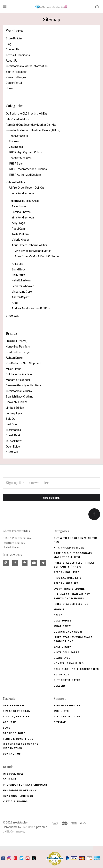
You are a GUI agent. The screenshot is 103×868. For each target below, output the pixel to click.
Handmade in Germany (20, 791)
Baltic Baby (63, 647)
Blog (9, 44)
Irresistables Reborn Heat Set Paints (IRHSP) (33, 130)
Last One (11, 424)
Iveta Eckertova (21, 280)
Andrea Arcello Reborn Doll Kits (31, 308)
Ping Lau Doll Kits (68, 578)
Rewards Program (17, 77)
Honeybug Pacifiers (69, 663)
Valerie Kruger (20, 240)
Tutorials (61, 675)
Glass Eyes (62, 658)
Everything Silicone (69, 589)
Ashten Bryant (21, 297)
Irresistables (13, 430)
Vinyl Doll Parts (67, 652)
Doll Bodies (63, 621)
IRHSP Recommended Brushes (28, 169)
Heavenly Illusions (17, 402)
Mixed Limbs (14, 369)
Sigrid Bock (19, 269)
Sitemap (60, 722)
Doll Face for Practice (19, 374)
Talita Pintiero (20, 234)
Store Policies (14, 38)
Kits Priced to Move (18, 119)
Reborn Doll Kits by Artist (24, 201)
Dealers (60, 686)
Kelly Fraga (18, 223)
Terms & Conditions (18, 55)
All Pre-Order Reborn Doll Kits (27, 188)
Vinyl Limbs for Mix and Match (33, 251)
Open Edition (14, 447)
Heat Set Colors (18, 136)
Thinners (14, 141)
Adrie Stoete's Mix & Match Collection (37, 256)
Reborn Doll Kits (15, 182)
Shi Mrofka (18, 275)
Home (10, 88)
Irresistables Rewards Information (27, 66)
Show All (12, 316)
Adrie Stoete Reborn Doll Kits (29, 245)
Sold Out (11, 419)
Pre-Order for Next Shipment (24, 363)
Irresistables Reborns (71, 604)
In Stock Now (14, 441)
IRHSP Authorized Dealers (25, 175)
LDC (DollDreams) (17, 341)
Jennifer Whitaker (23, 286)
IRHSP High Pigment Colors (25, 152)
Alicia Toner (19, 206)
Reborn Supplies (66, 583)
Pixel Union (28, 827)
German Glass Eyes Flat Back (24, 385)
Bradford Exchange (18, 352)
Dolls (58, 615)
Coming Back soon (68, 632)
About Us (12, 61)
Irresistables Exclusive (19, 391)
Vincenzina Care (22, 292)
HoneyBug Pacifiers (18, 347)
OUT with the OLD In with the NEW (26, 114)
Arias (15, 303)
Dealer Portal (14, 83)
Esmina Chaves (21, 212)
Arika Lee (17, 264)
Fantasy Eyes (14, 413)
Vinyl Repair (16, 147)
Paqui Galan (19, 229)
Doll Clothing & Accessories (76, 669)
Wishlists (61, 711)
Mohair (59, 610)
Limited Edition (15, 408)
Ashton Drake (14, 358)
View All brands (15, 802)
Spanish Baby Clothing (20, 397)
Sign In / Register (16, 72)
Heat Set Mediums (20, 158)
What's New (62, 626)
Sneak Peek (13, 435)
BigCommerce (15, 832)
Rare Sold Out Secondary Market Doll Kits (31, 125)
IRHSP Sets (16, 164)
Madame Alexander (18, 380)
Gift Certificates (67, 680)
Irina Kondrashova (23, 193)
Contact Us (13, 49)
